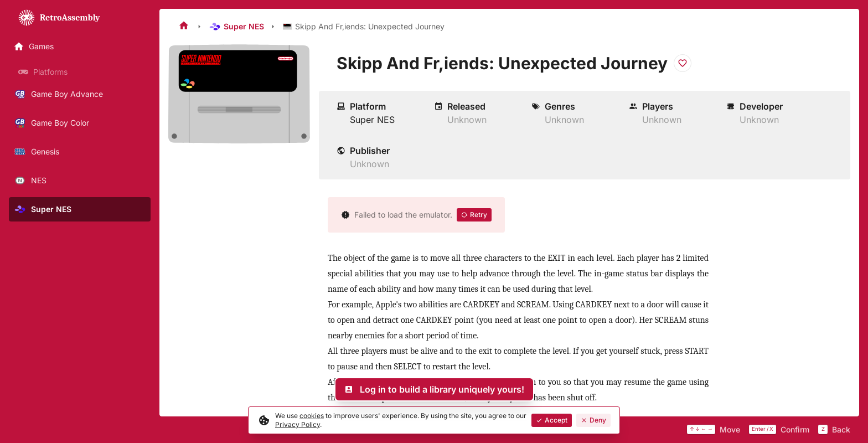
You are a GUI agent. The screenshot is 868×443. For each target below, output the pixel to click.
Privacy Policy (298, 424)
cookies (312, 416)
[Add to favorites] (683, 63)
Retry (474, 215)
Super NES (236, 27)
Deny (593, 420)
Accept (552, 420)
